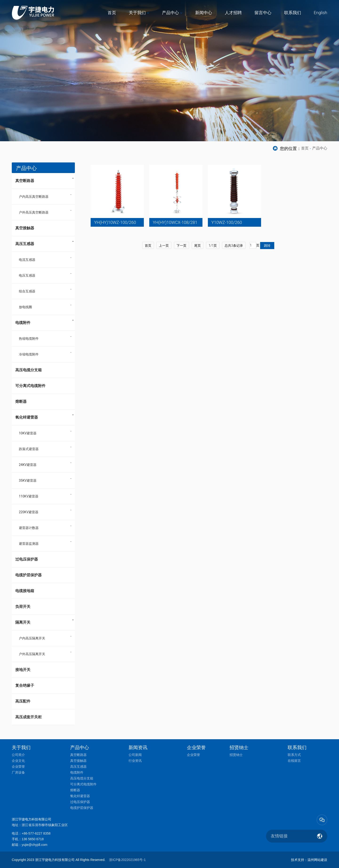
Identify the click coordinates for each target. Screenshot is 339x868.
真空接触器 (25, 228)
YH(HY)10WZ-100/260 (115, 222)
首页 (112, 13)
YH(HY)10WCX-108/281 (175, 222)
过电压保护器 (27, 559)
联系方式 (294, 755)
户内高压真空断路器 (34, 197)
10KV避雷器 (28, 433)
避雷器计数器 (29, 528)
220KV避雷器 (29, 512)
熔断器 (21, 402)
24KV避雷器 (28, 465)
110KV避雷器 (29, 496)
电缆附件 (44, 321)
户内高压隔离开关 (32, 638)
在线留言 (294, 761)
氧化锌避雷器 (44, 416)
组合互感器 (27, 291)
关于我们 (137, 13)
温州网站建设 (317, 860)
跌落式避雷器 (29, 449)
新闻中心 (204, 13)
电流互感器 (27, 260)
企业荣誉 (18, 767)
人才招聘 (233, 13)
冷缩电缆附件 (29, 354)
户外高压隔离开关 (32, 654)
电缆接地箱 (25, 591)
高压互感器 (44, 242)
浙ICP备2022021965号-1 (127, 860)
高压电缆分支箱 (28, 370)
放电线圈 (25, 307)
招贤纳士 (236, 755)
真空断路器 (44, 179)
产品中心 (170, 13)
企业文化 (18, 761)
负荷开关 (23, 607)
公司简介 (18, 755)
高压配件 (23, 701)
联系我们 (293, 13)
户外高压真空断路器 (34, 212)
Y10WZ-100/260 (227, 222)
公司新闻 (135, 755)
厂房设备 (18, 772)
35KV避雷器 (28, 480)
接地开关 (23, 670)
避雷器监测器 (29, 544)
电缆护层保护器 (28, 575)
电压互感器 (27, 275)
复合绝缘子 (25, 685)
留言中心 (263, 13)
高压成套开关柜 (28, 717)
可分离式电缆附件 (30, 386)
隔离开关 (44, 621)
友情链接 (279, 836)
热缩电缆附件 (29, 339)
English (321, 13)
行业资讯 (135, 761)
